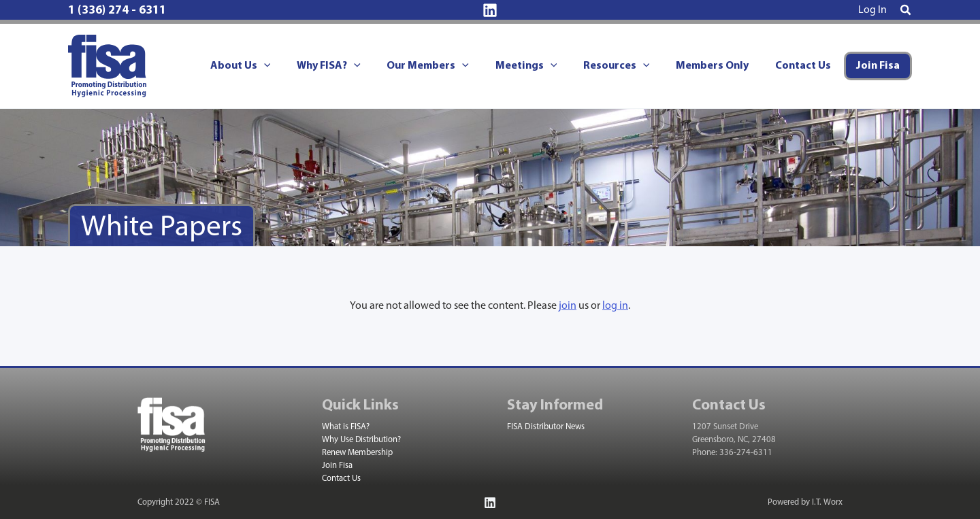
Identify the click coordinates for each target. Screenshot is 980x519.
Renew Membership (357, 453)
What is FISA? (346, 427)
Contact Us (341, 479)
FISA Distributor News (546, 427)
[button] (906, 11)
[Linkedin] (490, 10)
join (568, 306)
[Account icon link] (872, 10)
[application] (293, 66)
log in (615, 306)
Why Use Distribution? (362, 440)
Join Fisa (337, 466)
